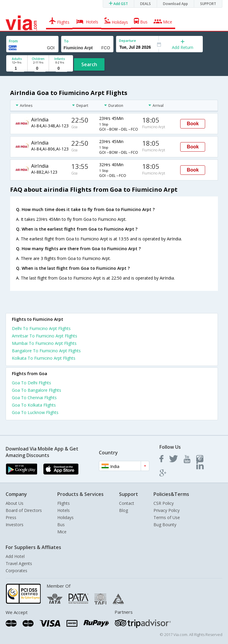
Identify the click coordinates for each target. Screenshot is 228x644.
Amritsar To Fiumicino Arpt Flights (45, 336)
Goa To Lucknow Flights (35, 412)
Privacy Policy (167, 510)
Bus (61, 525)
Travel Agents (19, 563)
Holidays (65, 517)
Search (89, 64)
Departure (128, 41)
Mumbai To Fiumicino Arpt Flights (44, 343)
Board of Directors (24, 510)
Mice (62, 532)
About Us (15, 503)
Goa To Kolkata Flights (34, 405)
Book (193, 124)
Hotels (64, 510)
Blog (123, 510)
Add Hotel (15, 556)
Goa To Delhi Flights (31, 383)
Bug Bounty (165, 525)
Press (11, 517)
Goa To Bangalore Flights (37, 390)
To (66, 41)
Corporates (16, 571)
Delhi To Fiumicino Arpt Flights (41, 328)
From (13, 41)
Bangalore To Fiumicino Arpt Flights (46, 351)
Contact (127, 503)
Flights (64, 503)
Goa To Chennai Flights (34, 398)
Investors (15, 525)
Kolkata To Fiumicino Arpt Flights (44, 358)
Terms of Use (167, 517)
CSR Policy (164, 503)
